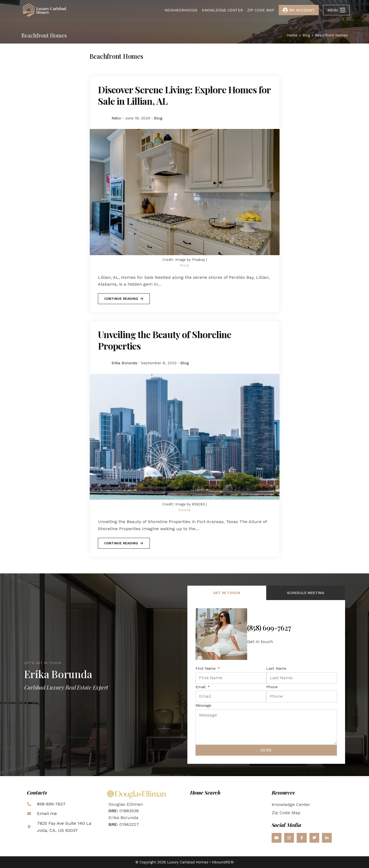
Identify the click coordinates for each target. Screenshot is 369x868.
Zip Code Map (286, 813)
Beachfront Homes (331, 35)
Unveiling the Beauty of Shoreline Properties (165, 340)
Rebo (116, 118)
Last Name (276, 668)
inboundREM (223, 862)
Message (203, 705)
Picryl (184, 265)
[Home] (292, 35)
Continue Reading (124, 297)
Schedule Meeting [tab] (306, 593)
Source (184, 510)
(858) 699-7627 (269, 628)
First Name (206, 668)
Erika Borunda (124, 363)
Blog (158, 118)
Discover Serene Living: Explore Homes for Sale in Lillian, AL (184, 95)
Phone (272, 687)
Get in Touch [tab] (227, 593)
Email (201, 687)
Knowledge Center (291, 804)
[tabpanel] (266, 682)
